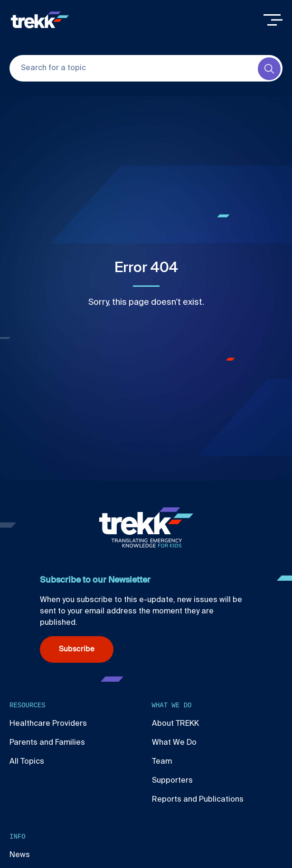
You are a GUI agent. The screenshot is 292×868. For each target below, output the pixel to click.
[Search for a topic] (146, 68)
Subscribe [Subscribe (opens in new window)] (77, 649)
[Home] (40, 20)
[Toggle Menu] (273, 20)
